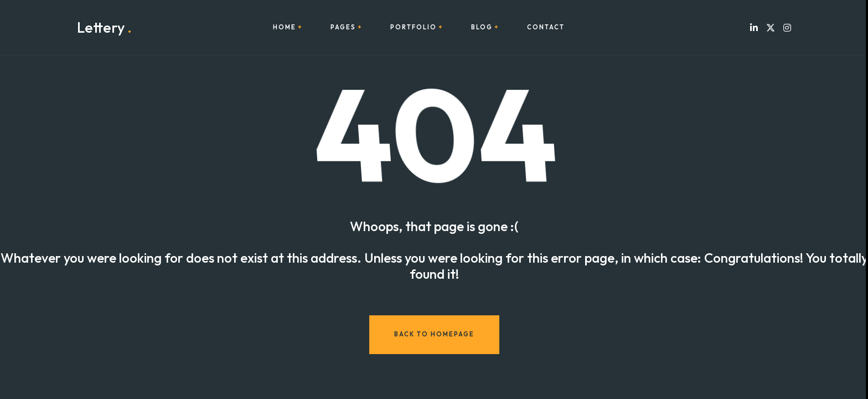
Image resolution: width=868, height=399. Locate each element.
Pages (343, 27)
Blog (482, 27)
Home (285, 27)
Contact (546, 27)
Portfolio (414, 27)
